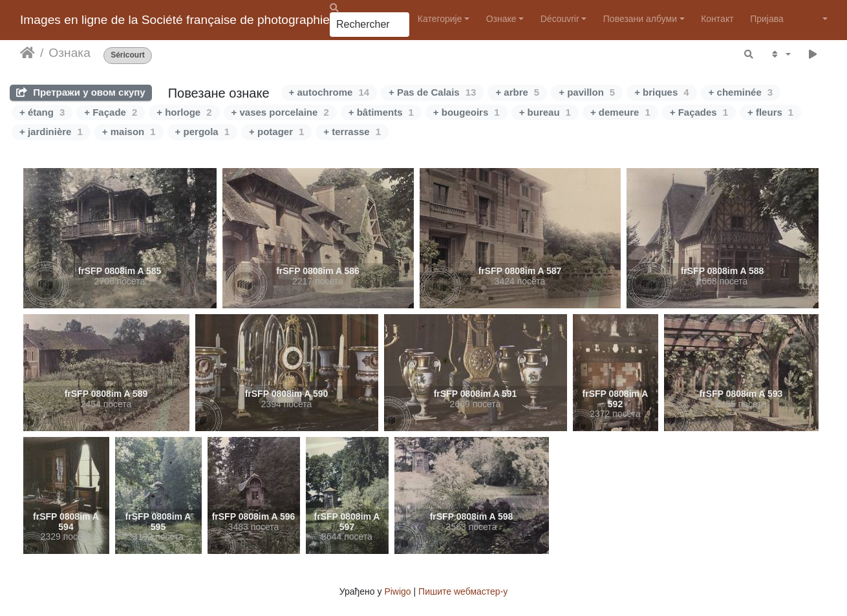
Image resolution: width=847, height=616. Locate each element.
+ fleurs (770, 112)
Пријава (767, 19)
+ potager (276, 132)
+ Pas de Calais (432, 92)
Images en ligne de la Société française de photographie (175, 20)
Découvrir (560, 19)
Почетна (27, 53)
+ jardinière (51, 132)
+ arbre (517, 92)
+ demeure (620, 112)
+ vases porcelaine (280, 112)
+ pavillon (587, 92)
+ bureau (545, 112)
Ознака (69, 53)
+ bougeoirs (466, 112)
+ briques (661, 92)
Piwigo (397, 591)
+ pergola (202, 132)
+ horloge (184, 112)
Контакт (717, 19)
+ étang (42, 112)
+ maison (129, 132)
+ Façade (111, 112)
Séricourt (128, 55)
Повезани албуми (640, 19)
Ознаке (501, 19)
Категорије (440, 19)
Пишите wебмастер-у (463, 591)
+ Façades (699, 112)
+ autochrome (329, 92)
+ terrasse (352, 132)
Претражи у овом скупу (81, 92)
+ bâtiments (381, 112)
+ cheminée (741, 92)
